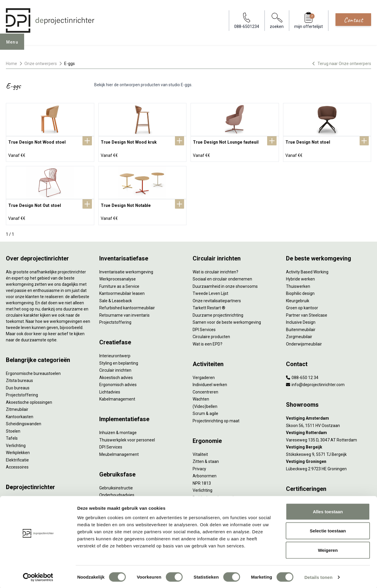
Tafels (12, 436)
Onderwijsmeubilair (304, 342)
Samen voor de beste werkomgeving (227, 320)
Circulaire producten (211, 334)
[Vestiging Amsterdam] (329, 416)
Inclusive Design (301, 320)
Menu (14, 46)
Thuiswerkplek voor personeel (127, 438)
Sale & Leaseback (116, 298)
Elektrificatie (17, 458)
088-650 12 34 (302, 375)
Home (11, 64)
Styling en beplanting (119, 361)
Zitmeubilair (17, 407)
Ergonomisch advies (118, 382)
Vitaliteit (200, 452)
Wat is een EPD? (207, 342)
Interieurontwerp (115, 353)
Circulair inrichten (115, 368)
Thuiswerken (298, 284)
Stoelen (13, 429)
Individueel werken (210, 382)
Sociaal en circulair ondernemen (222, 277)
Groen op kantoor (302, 305)
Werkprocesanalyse (118, 277)
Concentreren (205, 390)
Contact (353, 20)
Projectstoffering (22, 393)
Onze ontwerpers (41, 64)
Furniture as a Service (119, 284)
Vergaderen (204, 375)
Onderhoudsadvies (117, 493)
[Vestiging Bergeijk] (329, 445)
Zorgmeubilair (299, 334)
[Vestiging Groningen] (329, 459)
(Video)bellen (205, 404)
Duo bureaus (18, 386)
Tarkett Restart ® (209, 305)
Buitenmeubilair (301, 327)
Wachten (201, 397)
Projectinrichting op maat (216, 418)
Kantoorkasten (20, 414)
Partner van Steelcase (307, 313)
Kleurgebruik (298, 298)
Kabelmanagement (117, 397)
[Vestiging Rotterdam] (329, 430)
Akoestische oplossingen (29, 400)
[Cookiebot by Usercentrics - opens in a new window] (38, 577)
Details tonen (318, 576)
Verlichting (16, 443)
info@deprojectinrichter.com (315, 382)
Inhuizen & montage (118, 430)
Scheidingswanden (24, 421)
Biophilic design (300, 291)
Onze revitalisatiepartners (217, 298)
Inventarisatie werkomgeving (126, 270)
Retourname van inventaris (124, 313)
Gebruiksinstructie (116, 486)
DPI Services (111, 445)
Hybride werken (300, 277)
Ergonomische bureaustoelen (33, 371)
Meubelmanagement (119, 452)
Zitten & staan (206, 459)
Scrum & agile (205, 411)
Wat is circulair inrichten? (215, 270)
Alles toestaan (328, 511)
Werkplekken (18, 450)
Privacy (199, 466)
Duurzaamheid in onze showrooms (225, 284)
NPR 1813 (202, 481)
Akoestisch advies (116, 375)
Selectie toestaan (328, 530)
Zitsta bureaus (19, 378)
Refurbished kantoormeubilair (127, 305)
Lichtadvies (110, 390)
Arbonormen (205, 474)
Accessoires (17, 465)
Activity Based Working (307, 270)
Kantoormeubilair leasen (122, 291)
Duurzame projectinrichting (218, 313)
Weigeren (328, 549)
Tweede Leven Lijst (210, 291)
